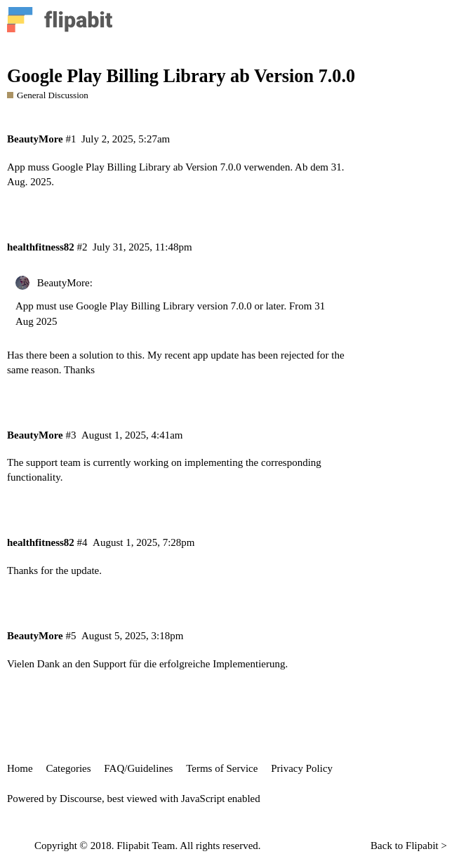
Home (20, 768)
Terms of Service (222, 768)
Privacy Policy (302, 768)
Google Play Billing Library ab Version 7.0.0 (181, 76)
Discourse (81, 799)
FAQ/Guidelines (138, 768)
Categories (68, 768)
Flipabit (422, 846)
